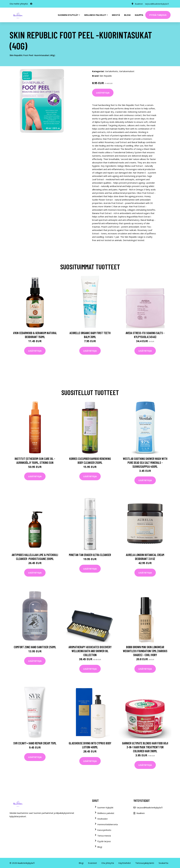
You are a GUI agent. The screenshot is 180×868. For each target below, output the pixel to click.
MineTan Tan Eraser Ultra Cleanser (90, 555)
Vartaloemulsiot (127, 71)
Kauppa (139, 15)
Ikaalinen (137, 4)
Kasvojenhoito (104, 830)
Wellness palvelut (106, 813)
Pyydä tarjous (158, 15)
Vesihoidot (102, 819)
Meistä (116, 15)
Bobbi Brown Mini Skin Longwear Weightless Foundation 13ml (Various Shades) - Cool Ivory (145, 651)
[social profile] (31, 4)
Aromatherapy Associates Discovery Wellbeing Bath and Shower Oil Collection (90, 651)
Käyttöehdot (125, 863)
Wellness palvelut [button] (95, 15)
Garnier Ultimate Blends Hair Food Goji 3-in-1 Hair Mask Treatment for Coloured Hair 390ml (145, 747)
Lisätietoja (103, 93)
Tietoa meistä (104, 836)
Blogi (127, 15)
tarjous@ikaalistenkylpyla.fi (156, 4)
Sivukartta (163, 863)
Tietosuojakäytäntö (145, 863)
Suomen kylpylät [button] (68, 15)
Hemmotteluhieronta (108, 824)
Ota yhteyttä (108, 863)
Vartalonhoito (112, 71)
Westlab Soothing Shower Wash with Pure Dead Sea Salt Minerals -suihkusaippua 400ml (145, 463)
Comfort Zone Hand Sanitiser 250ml (35, 647)
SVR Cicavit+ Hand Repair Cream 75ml (35, 743)
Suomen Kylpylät (105, 807)
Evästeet (92, 863)
